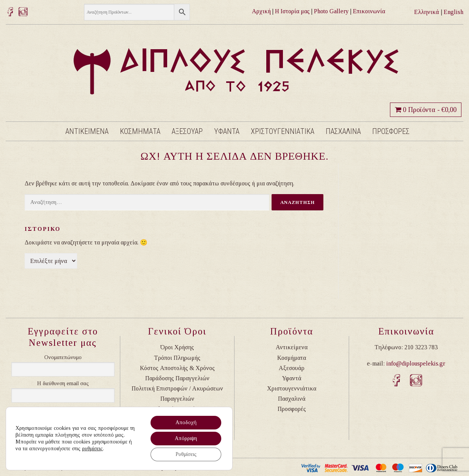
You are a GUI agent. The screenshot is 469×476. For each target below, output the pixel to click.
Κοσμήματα (292, 358)
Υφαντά (292, 378)
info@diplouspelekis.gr (416, 363)
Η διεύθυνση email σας (63, 383)
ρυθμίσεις (92, 449)
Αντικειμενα (87, 131)
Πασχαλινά (292, 399)
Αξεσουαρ (187, 131)
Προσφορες (391, 131)
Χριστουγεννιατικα (283, 131)
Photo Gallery (331, 11)
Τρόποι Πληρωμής (177, 358)
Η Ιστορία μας (292, 11)
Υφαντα (227, 131)
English (453, 12)
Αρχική (261, 11)
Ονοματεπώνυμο (63, 357)
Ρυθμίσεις (186, 454)
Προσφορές (292, 409)
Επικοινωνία (369, 11)
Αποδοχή (186, 422)
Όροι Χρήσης (177, 347)
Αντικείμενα (292, 347)
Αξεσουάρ (292, 368)
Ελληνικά (427, 12)
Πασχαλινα (343, 131)
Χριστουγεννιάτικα (292, 388)
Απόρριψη (186, 438)
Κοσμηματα (140, 131)
